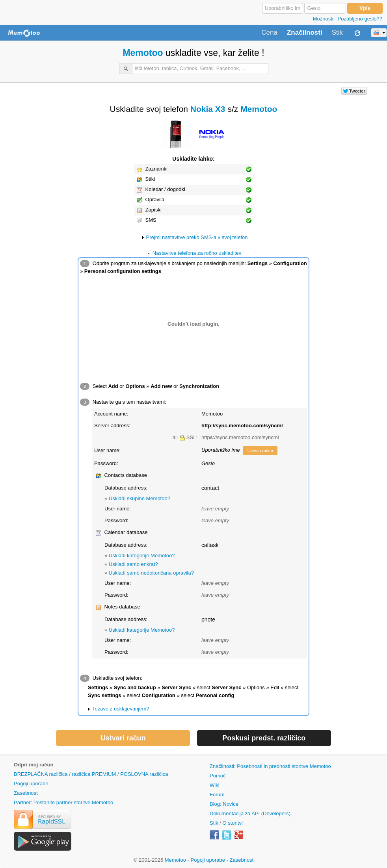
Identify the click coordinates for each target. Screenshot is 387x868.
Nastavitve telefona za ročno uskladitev (197, 253)
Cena (269, 33)
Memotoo (143, 53)
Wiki (215, 785)
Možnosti (323, 19)
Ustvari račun (260, 451)
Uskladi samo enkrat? (133, 564)
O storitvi (233, 823)
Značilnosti (305, 33)
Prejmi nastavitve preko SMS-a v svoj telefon (197, 237)
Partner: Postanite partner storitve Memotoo (63, 802)
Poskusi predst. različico (264, 738)
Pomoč (218, 776)
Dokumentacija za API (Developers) (250, 813)
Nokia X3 (208, 109)
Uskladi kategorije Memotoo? (142, 555)
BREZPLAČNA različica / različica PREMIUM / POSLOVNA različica (91, 774)
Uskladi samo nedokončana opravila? (151, 573)
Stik (337, 33)
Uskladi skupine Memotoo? (140, 498)
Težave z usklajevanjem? (121, 709)
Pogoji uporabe (31, 784)
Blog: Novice (224, 804)
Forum (217, 795)
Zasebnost (26, 793)
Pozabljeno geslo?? (360, 19)
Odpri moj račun (33, 765)
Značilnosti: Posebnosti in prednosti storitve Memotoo (270, 766)
